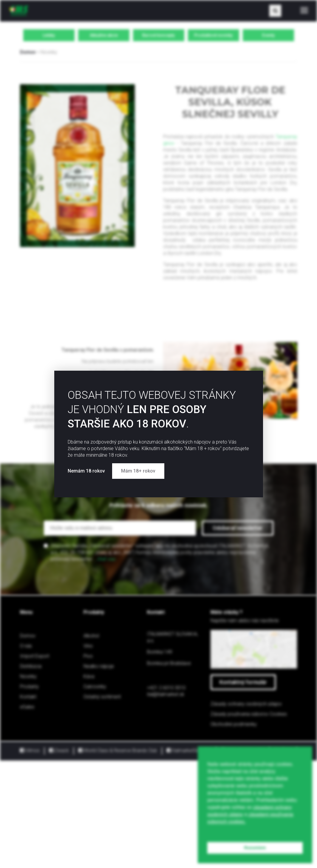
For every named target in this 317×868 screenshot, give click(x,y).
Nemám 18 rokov (87, 471)
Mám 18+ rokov (138, 471)
